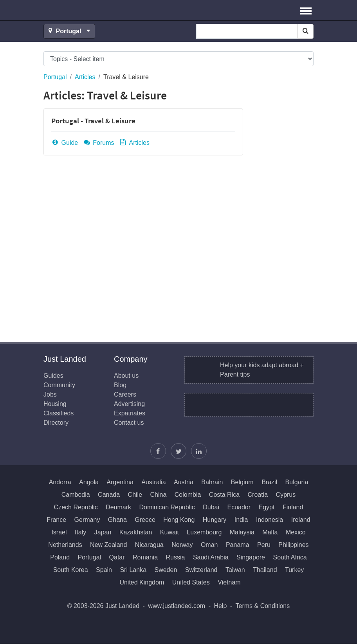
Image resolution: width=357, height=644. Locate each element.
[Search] (306, 31)
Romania (145, 557)
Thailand (265, 570)
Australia (153, 482)
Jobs (50, 394)
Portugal (55, 77)
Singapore (251, 557)
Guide (65, 143)
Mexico (296, 532)
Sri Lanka (133, 570)
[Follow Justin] (178, 451)
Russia (176, 557)
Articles (85, 77)
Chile (135, 495)
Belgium (242, 482)
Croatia (258, 495)
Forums (99, 143)
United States (191, 582)
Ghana (117, 520)
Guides (53, 376)
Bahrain (212, 482)
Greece (145, 520)
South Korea (71, 570)
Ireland (301, 520)
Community (59, 385)
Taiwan (235, 570)
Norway (182, 545)
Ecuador (239, 507)
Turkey (294, 570)
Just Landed (73, 10)
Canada (109, 495)
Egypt (267, 507)
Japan (103, 532)
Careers (125, 394)
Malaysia (242, 532)
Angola (89, 482)
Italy (80, 532)
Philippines (293, 545)
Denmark (118, 507)
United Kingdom (142, 582)
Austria (184, 482)
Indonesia (270, 520)
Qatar (117, 557)
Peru (264, 545)
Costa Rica (224, 495)
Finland (293, 507)
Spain (104, 570)
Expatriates (130, 413)
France (56, 520)
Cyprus (286, 495)
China (159, 495)
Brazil (269, 482)
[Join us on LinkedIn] (199, 451)
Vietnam (229, 582)
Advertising (129, 404)
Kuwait (169, 532)
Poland (60, 557)
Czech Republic (76, 507)
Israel (59, 532)
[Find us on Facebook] (158, 451)
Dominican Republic (167, 507)
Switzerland (201, 570)
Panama (238, 545)
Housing (55, 404)
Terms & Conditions (263, 606)
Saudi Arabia (211, 557)
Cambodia (76, 495)
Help (220, 606)
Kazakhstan (136, 532)
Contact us (129, 423)
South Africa (290, 557)
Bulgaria (297, 482)
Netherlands (65, 545)
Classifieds (59, 413)
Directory (56, 423)
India (241, 520)
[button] (306, 10)
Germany (87, 520)
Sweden (166, 570)
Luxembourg (204, 532)
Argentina (120, 482)
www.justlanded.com (177, 606)
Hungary (215, 520)
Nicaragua (149, 545)
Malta (270, 532)
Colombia (188, 495)
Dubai (211, 507)
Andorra (60, 482)
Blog (120, 385)
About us (126, 376)
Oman (209, 545)
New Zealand (108, 545)
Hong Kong (179, 520)
